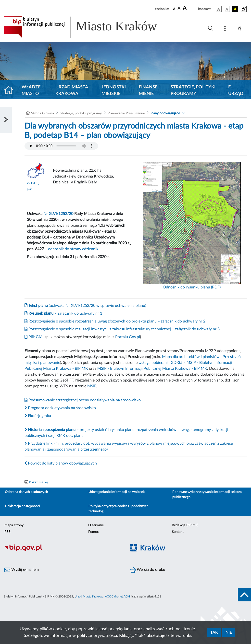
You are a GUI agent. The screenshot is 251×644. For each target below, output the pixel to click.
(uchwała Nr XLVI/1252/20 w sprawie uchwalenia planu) (85, 306)
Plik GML (34, 337)
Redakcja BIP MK (185, 525)
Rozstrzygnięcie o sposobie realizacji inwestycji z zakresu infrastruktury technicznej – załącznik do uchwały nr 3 (122, 329)
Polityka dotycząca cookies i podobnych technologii (119, 509)
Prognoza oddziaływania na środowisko (60, 408)
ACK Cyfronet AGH (117, 596)
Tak (214, 632)
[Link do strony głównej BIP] (87, 27)
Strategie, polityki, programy (194, 90)
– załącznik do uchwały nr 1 (63, 313)
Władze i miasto (32, 90)
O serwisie (96, 525)
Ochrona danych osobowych (26, 492)
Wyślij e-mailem (22, 570)
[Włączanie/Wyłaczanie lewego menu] (6, 120)
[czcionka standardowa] (174, 9)
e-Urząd (236, 90)
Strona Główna (43, 113)
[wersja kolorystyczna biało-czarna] (227, 9)
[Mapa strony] (226, 29)
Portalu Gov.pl (128, 337)
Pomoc (94, 532)
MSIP (92, 386)
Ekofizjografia (38, 416)
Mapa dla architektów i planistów (191, 357)
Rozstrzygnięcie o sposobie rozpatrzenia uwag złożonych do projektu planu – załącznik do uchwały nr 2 (115, 321)
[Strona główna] (11, 91)
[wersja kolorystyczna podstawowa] (219, 9)
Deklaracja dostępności (22, 506)
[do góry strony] (244, 595)
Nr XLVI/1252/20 (58, 214)
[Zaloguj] (240, 29)
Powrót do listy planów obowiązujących (61, 463)
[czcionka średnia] (179, 9)
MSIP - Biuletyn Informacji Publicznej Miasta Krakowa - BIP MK (152, 369)
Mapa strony (14, 525)
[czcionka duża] (190, 8)
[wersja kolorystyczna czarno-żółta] (235, 9)
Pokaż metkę (38, 482)
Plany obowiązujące (165, 113)
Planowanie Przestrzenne (126, 113)
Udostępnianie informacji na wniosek (117, 492)
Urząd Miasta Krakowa (72, 90)
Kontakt (178, 532)
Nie (229, 632)
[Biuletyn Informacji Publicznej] (63, 550)
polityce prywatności (97, 636)
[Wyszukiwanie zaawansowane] (211, 28)
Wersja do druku (148, 570)
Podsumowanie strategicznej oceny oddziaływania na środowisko (83, 400)
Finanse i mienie (149, 90)
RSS (7, 532)
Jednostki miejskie (114, 90)
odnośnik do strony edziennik (73, 249)
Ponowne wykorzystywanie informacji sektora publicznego (207, 495)
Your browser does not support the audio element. (61, 146)
